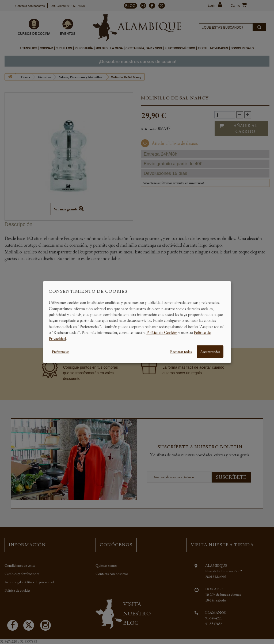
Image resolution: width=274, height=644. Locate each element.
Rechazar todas (181, 352)
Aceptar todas (210, 352)
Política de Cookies (162, 332)
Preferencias (60, 352)
